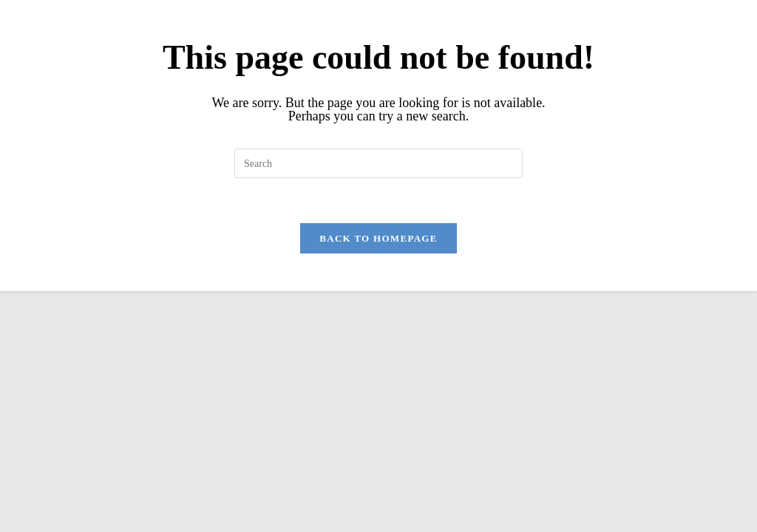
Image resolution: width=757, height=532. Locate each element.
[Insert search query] (378, 163)
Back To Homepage (378, 238)
